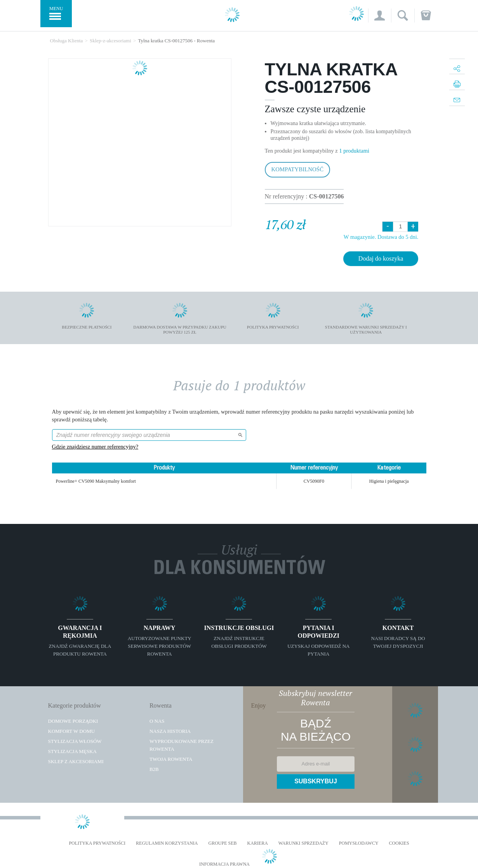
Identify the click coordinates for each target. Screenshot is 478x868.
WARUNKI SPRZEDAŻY (303, 843)
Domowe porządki (73, 721)
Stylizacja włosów (75, 741)
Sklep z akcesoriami (76, 761)
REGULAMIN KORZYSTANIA (167, 843)
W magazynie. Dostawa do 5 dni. (381, 237)
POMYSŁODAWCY (359, 843)
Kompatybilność (298, 169)
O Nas (157, 721)
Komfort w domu (72, 731)
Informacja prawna (224, 864)
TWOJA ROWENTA (171, 759)
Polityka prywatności (97, 843)
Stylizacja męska (72, 751)
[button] (380, 16)
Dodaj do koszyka (381, 258)
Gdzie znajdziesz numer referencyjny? (95, 447)
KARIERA (258, 843)
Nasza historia (170, 731)
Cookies (399, 843)
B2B (154, 769)
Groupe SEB (222, 843)
